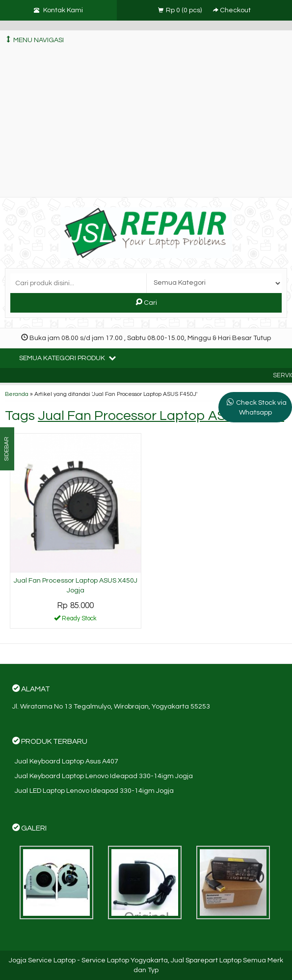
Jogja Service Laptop (42, 960)
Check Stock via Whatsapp (261, 408)
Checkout (232, 10)
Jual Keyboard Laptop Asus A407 (66, 761)
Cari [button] (146, 302)
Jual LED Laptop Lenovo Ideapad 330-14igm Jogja (94, 791)
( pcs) (181, 10)
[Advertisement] (146, 123)
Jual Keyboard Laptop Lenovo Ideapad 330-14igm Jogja (104, 776)
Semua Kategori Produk (67, 358)
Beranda (17, 394)
